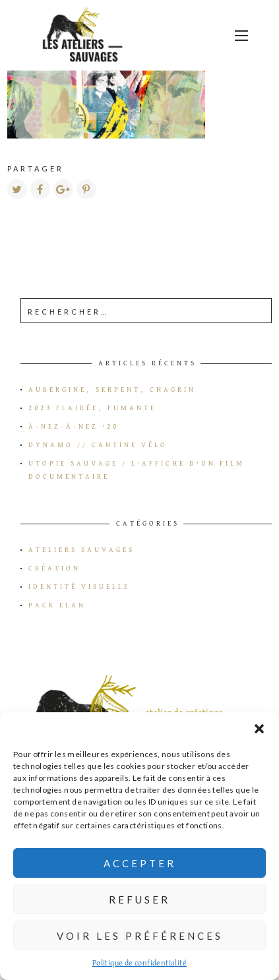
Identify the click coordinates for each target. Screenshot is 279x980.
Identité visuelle (79, 587)
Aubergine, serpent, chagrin (112, 390)
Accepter (140, 863)
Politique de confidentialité (139, 964)
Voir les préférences (140, 936)
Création (54, 568)
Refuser (139, 900)
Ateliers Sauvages (81, 550)
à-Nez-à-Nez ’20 (74, 427)
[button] (259, 729)
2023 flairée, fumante (92, 408)
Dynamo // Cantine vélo (98, 445)
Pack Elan (57, 605)
